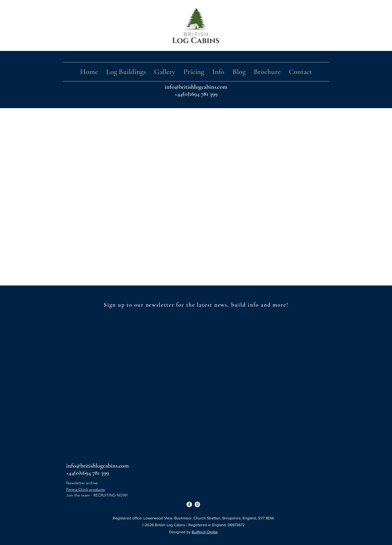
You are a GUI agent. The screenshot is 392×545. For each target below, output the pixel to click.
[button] (126, 72)
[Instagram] (197, 504)
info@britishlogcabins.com (196, 87)
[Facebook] (189, 504)
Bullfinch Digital (205, 532)
